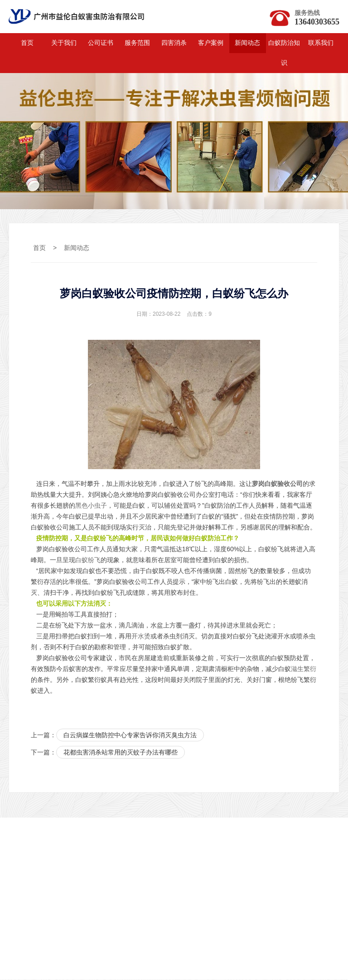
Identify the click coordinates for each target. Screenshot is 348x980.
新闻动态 (247, 43)
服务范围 (137, 43)
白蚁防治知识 (284, 53)
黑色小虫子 (91, 506)
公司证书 (101, 43)
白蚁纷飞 (88, 560)
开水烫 (141, 637)
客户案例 (211, 43)
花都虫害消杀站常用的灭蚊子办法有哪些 (121, 753)
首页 (27, 43)
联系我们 (321, 43)
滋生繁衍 (304, 669)
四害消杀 (174, 43)
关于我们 (64, 43)
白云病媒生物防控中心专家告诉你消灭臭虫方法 (130, 735)
